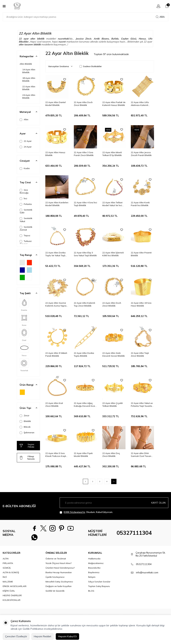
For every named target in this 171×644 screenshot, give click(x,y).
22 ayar (24, 39)
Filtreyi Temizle (27, 458)
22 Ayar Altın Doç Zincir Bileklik (111, 455)
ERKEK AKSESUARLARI (15, 588)
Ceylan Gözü (129, 39)
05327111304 (134, 534)
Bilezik (25, 427)
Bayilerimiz (94, 574)
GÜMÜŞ (7, 569)
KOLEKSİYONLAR (12, 601)
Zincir (24, 416)
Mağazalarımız (96, 564)
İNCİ (5, 578)
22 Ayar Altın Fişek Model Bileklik (83, 455)
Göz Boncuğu (24, 191)
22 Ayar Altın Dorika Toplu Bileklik (84, 354)
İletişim (92, 578)
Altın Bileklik (26, 64)
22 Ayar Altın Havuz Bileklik (55, 154)
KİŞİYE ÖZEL (9, 592)
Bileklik (25, 421)
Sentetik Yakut (26, 220)
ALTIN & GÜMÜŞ (11, 574)
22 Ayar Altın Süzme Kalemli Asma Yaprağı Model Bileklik (57, 304)
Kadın (25, 168)
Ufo (150, 39)
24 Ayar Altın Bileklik (29, 96)
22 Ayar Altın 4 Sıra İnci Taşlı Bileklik (85, 204)
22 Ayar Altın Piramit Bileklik (141, 254)
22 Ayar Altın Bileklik (29, 88)
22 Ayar (26, 141)
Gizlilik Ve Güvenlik (55, 592)
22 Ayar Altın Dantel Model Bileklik (55, 104)
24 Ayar (26, 147)
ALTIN (6, 560)
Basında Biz (94, 569)
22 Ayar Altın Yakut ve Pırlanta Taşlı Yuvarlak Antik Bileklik (142, 405)
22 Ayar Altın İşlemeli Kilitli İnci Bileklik (113, 254)
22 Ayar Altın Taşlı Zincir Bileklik (140, 354)
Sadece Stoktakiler (91, 66)
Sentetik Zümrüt (26, 228)
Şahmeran (27, 433)
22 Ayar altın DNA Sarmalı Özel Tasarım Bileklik (142, 455)
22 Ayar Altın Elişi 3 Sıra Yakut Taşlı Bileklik (85, 254)
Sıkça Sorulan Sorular (99, 583)
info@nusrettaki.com (147, 574)
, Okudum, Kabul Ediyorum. (86, 512)
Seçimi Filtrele (27, 446)
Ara (160, 17)
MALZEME (8, 583)
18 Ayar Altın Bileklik (29, 79)
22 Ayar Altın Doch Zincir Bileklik (83, 104)
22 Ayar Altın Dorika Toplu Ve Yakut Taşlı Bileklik (55, 254)
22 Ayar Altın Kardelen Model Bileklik (57, 204)
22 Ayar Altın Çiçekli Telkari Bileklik (112, 405)
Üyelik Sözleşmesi (55, 578)
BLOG (91, 592)
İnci (23, 198)
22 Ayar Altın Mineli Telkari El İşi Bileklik (112, 154)
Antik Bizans (101, 39)
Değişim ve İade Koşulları (59, 588)
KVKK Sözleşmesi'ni (74, 512)
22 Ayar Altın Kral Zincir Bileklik (54, 405)
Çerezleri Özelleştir (16, 636)
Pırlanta (26, 204)
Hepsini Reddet (43, 636)
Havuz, (142, 39)
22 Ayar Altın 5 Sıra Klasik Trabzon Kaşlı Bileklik (56, 455)
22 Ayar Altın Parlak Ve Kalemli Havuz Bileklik (114, 104)
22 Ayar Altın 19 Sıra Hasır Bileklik (141, 304)
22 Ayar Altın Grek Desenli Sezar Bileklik (113, 354)
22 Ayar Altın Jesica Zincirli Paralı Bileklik (141, 154)
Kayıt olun (158, 503)
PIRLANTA (8, 564)
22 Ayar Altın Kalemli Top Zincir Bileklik (84, 304)
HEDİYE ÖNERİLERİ (12, 597)
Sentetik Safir (26, 211)
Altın (24, 120)
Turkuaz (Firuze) (26, 242)
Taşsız (25, 236)
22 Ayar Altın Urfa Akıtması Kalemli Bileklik (140, 104)
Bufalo (115, 39)
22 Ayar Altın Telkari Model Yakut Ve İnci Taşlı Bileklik (112, 204)
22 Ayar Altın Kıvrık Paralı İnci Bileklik (140, 204)
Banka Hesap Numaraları (59, 574)
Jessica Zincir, (84, 39)
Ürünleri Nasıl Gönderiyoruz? (60, 569)
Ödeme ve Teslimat (56, 560)
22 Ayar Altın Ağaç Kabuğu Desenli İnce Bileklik (84, 405)
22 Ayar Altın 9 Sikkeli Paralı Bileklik (56, 354)
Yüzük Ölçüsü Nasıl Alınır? (59, 564)
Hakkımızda (94, 560)
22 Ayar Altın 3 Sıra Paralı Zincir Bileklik (84, 154)
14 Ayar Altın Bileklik (29, 71)
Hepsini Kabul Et (67, 636)
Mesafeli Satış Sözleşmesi (59, 583)
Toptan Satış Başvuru (99, 588)
